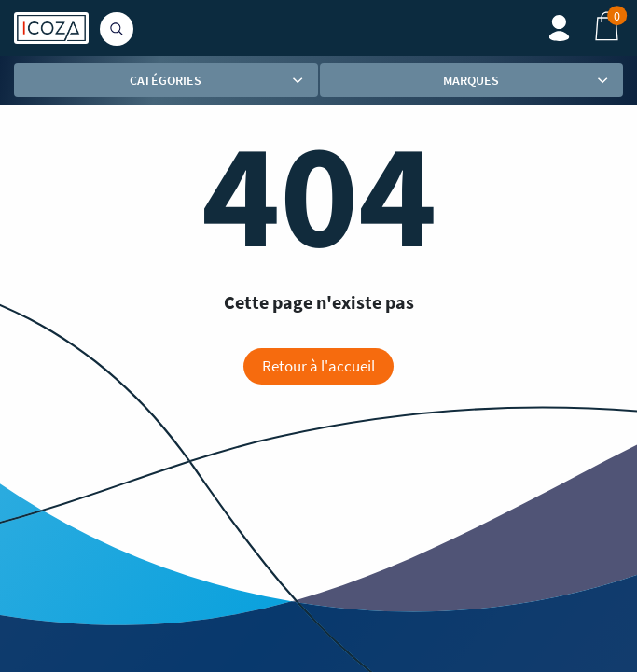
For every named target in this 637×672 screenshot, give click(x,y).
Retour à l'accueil (318, 366)
